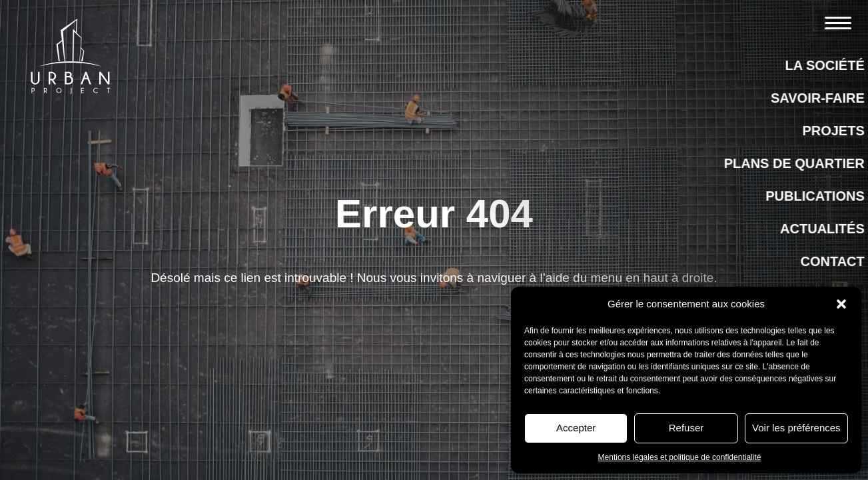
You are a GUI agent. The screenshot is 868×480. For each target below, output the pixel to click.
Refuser (686, 428)
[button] (841, 304)
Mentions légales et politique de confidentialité (680, 457)
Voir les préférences (796, 428)
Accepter (576, 428)
